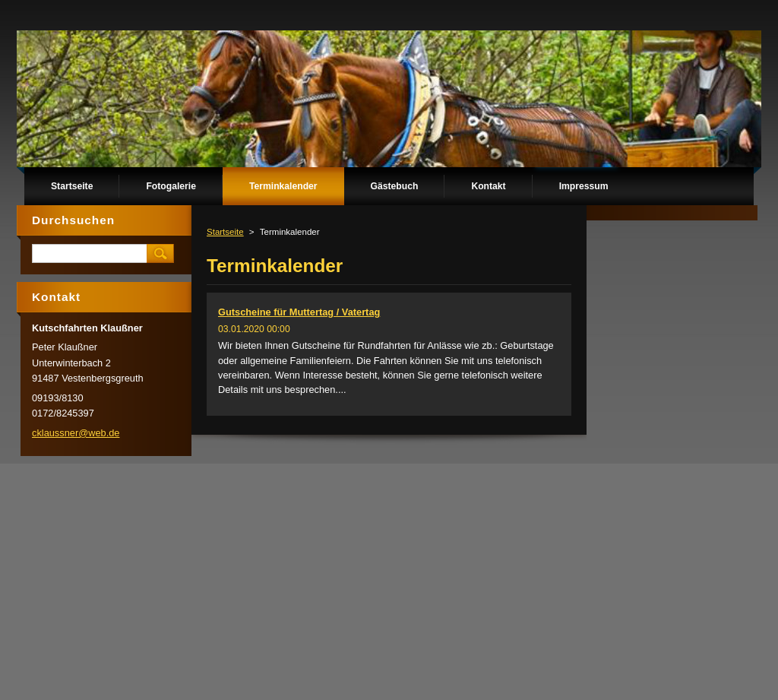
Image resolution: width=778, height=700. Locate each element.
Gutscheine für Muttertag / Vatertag (299, 312)
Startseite (225, 232)
